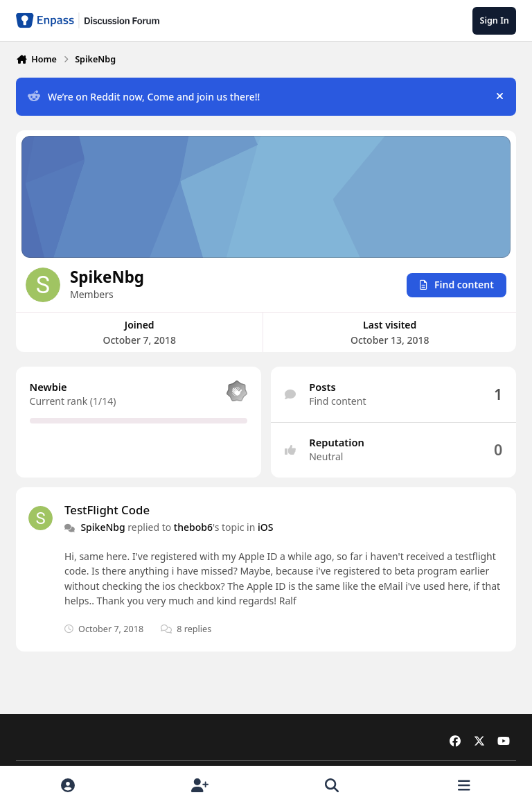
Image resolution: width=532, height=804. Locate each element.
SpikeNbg (103, 527)
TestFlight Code (107, 509)
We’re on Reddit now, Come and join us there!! (144, 97)
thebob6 (193, 527)
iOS (265, 527)
